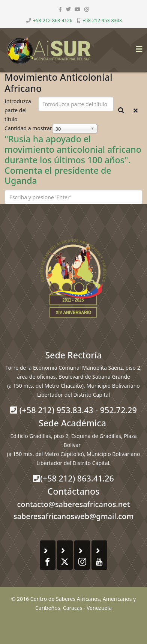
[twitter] (68, 9)
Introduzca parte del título (18, 110)
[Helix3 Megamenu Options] (137, 47)
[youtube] (78, 9)
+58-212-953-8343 (102, 20)
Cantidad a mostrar (28, 128)
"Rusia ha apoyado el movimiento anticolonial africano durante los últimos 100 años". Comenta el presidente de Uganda (73, 160)
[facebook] (60, 9)
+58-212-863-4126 (53, 20)
